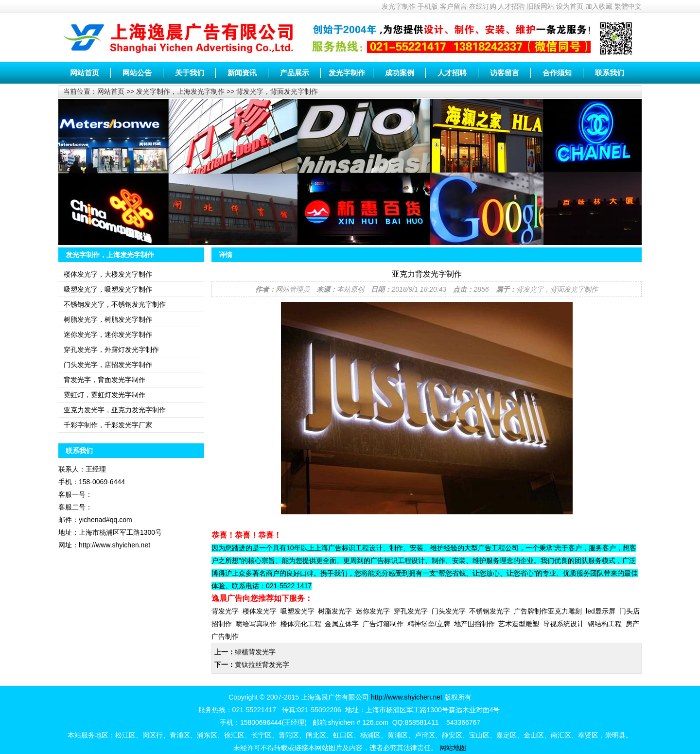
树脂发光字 (335, 611)
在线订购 (483, 6)
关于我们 (190, 73)
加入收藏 (599, 6)
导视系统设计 (563, 624)
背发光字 (225, 611)
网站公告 (137, 73)
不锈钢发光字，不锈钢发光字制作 (115, 304)
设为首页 (570, 6)
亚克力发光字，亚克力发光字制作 (115, 410)
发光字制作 (399, 6)
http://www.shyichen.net (407, 697)
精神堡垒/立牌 (429, 624)
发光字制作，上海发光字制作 (180, 91)
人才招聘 (511, 6)
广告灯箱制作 (383, 624)
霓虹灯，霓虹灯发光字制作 (105, 395)
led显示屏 (601, 611)
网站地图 (453, 748)
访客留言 (505, 73)
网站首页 (85, 73)
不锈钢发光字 (490, 611)
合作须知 (557, 73)
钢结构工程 (605, 624)
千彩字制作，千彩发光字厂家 (108, 425)
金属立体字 (342, 624)
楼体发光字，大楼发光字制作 (108, 274)
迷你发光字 (373, 611)
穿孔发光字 (411, 611)
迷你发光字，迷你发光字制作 (108, 334)
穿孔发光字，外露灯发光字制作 (111, 350)
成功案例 (400, 73)
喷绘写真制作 (256, 624)
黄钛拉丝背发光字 (262, 665)
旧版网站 (541, 6)
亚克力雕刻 (565, 611)
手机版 (428, 6)
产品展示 (295, 73)
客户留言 (454, 6)
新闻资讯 (242, 73)
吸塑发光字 (297, 611)
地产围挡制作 (474, 624)
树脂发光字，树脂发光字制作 (108, 319)
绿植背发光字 (255, 652)
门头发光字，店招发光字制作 (108, 365)
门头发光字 (449, 611)
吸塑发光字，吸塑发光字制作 (108, 289)
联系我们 (610, 73)
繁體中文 (628, 6)
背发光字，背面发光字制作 (277, 91)
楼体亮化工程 (301, 624)
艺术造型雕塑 (519, 624)
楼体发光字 (260, 611)
